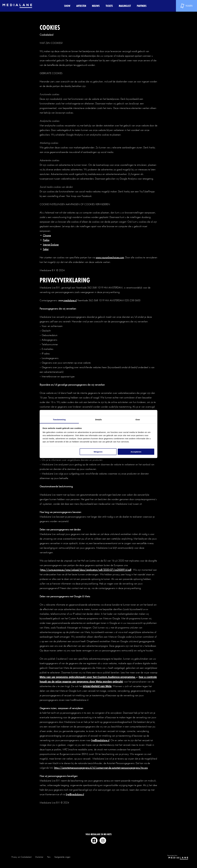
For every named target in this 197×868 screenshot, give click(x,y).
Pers (49, 857)
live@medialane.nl (100, 740)
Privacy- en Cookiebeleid (21, 857)
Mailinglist (125, 6)
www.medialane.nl (67, 300)
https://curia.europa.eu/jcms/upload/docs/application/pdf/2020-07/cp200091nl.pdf (86, 570)
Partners (142, 6)
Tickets (109, 6)
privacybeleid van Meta (97, 686)
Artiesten (81, 6)
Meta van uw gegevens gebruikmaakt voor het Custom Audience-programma (88, 677)
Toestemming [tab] (59, 420)
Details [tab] (98, 420)
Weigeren (98, 452)
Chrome (47, 235)
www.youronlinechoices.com (110, 257)
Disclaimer (39, 857)
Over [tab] (138, 420)
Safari (46, 249)
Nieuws (96, 6)
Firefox (46, 240)
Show (67, 6)
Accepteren (136, 452)
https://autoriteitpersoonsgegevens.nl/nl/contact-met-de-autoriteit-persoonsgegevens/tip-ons (101, 768)
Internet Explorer (51, 245)
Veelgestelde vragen (62, 857)
